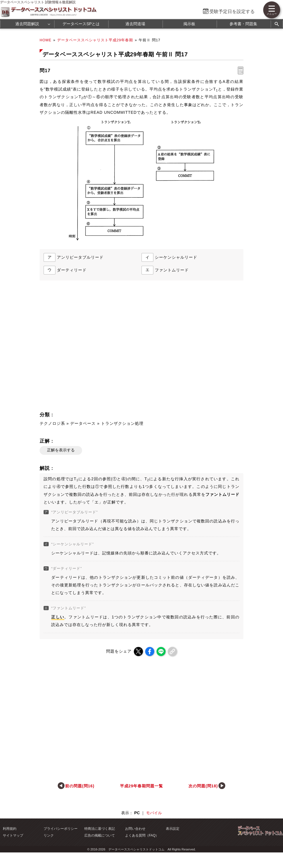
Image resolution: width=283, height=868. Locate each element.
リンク (49, 835)
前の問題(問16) (80, 786)
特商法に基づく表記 (100, 829)
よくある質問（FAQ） (142, 835)
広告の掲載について (100, 835)
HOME (46, 40)
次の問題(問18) (203, 786)
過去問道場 (135, 24)
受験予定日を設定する (232, 11)
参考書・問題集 (243, 24)
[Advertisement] (105, 348)
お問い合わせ (135, 829)
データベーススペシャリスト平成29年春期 (95, 40)
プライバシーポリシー (61, 829)
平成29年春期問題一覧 (141, 786)
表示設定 (173, 829)
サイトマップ (13, 835)
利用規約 (10, 829)
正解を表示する (61, 450)
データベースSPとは (81, 24)
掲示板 (189, 24)
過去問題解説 (27, 24)
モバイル (154, 813)
